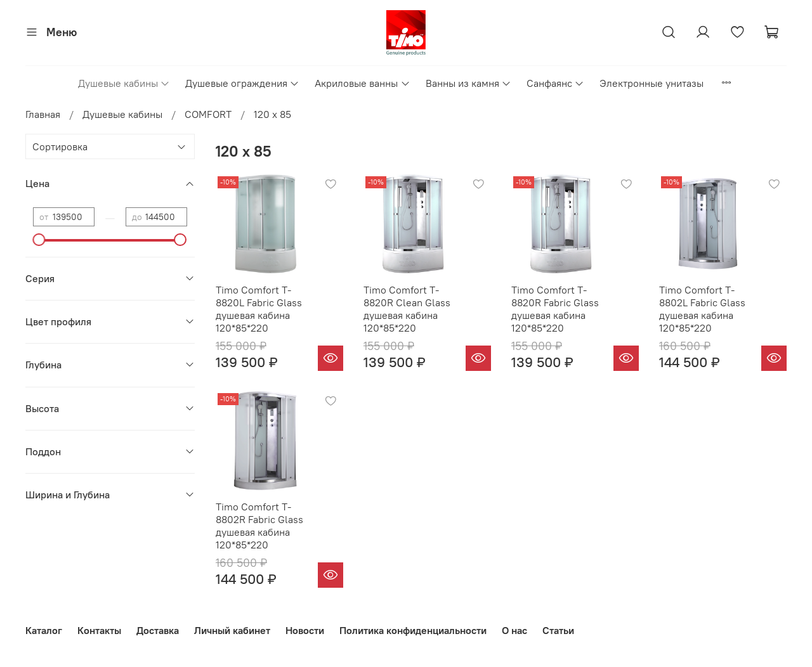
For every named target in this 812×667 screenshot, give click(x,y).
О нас (514, 630)
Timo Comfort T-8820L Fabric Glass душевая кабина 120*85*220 (259, 309)
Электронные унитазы (652, 83)
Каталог (44, 630)
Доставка (158, 630)
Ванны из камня (468, 83)
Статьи (558, 630)
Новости (305, 630)
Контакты (99, 630)
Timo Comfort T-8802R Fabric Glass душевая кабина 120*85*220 (259, 526)
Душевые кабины (124, 83)
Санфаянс (555, 83)
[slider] (39, 240)
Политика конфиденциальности (413, 630)
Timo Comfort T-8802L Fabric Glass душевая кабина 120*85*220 (702, 309)
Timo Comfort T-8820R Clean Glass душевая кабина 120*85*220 (407, 309)
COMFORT (208, 114)
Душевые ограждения (242, 83)
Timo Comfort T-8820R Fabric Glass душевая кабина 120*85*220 (555, 309)
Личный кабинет (232, 630)
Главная (43, 114)
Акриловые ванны (362, 83)
